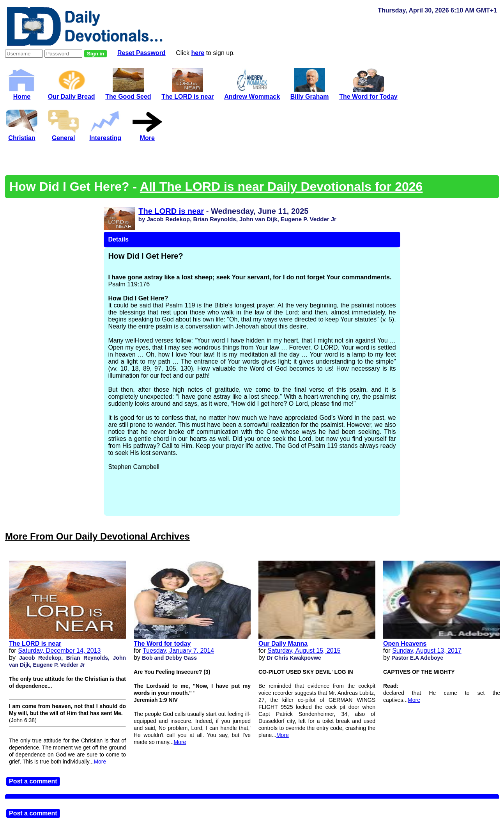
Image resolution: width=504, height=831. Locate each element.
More (100, 762)
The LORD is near (171, 211)
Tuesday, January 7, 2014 (178, 651)
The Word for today (162, 644)
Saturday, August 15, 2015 (304, 651)
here (198, 53)
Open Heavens (405, 644)
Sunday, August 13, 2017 (427, 651)
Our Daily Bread (72, 93)
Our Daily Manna (283, 644)
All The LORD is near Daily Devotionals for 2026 (281, 186)
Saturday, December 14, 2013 (59, 651)
